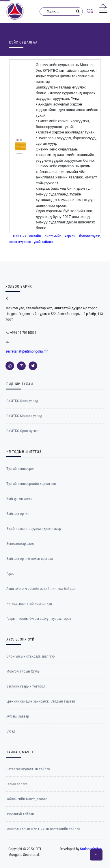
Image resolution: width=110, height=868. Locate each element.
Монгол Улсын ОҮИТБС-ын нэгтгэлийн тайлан (43, 829)
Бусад (11, 731)
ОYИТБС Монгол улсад (24, 416)
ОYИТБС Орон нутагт (23, 431)
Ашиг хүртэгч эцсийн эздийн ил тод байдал (41, 589)
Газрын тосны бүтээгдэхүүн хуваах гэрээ (39, 618)
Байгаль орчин (18, 514)
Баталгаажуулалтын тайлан (28, 769)
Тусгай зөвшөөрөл (20, 469)
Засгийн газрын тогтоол (26, 686)
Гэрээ (10, 574)
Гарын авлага (17, 784)
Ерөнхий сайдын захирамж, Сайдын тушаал (41, 701)
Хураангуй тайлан (20, 814)
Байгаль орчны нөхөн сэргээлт (31, 559)
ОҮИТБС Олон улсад (22, 401)
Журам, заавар (18, 716)
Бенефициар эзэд (20, 544)
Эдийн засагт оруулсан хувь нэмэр (34, 529)
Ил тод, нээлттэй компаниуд (29, 604)
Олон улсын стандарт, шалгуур (30, 656)
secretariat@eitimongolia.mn (27, 351)
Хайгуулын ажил (19, 499)
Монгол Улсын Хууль (23, 671)
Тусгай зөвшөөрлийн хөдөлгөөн (31, 484)
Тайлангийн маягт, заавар (27, 799)
